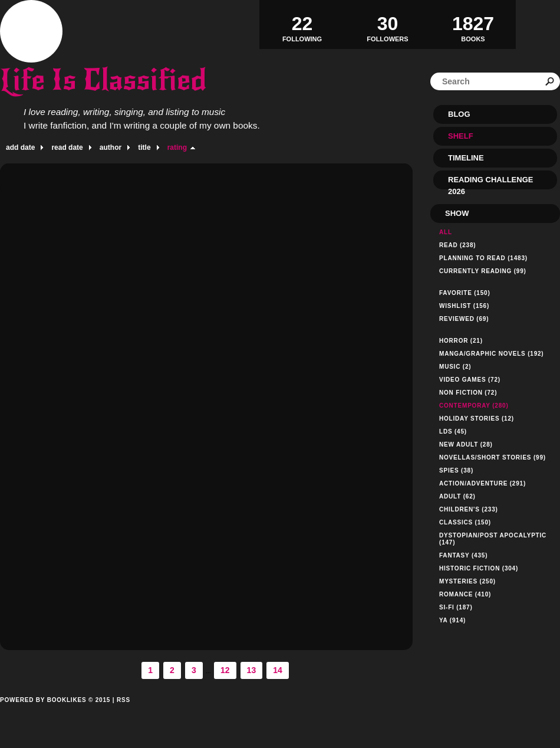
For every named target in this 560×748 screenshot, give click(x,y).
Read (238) (457, 245)
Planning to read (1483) (483, 258)
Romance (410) (465, 594)
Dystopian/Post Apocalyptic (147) (493, 539)
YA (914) (452, 620)
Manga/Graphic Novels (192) (492, 354)
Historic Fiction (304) (479, 568)
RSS (123, 700)
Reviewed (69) (464, 319)
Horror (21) (461, 341)
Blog (459, 114)
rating (177, 147)
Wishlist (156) (464, 306)
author (111, 147)
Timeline (466, 158)
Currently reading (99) (483, 271)
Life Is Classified (103, 80)
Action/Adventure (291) (482, 483)
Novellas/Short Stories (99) (493, 457)
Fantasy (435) (463, 555)
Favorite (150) (465, 293)
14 (278, 670)
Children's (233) (469, 509)
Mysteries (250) (467, 581)
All (446, 232)
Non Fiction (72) (468, 393)
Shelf (461, 136)
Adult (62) (457, 496)
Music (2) (455, 367)
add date (20, 147)
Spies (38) (456, 470)
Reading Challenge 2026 (490, 182)
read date (67, 147)
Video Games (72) (470, 380)
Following (302, 24)
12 (225, 670)
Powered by (55, 713)
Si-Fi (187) (456, 607)
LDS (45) (453, 432)
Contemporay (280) (474, 406)
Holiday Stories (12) (477, 419)
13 (252, 670)
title (144, 147)
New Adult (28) (466, 444)
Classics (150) (465, 522)
